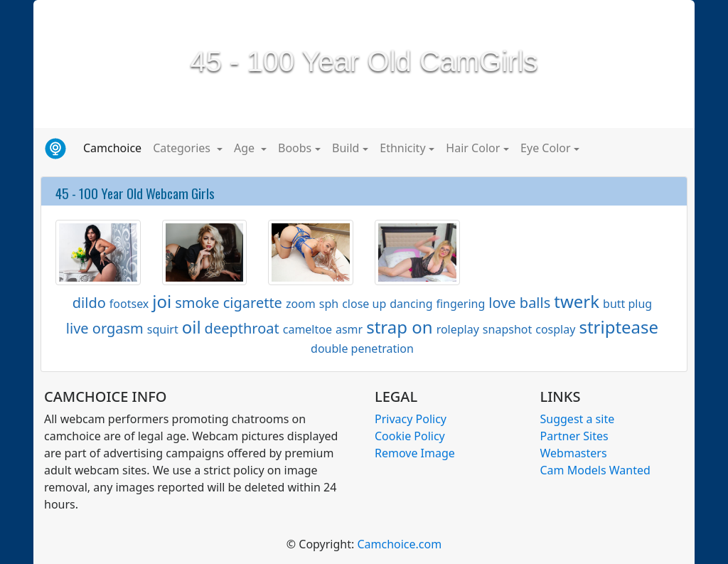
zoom (301, 304)
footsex (129, 304)
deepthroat (242, 328)
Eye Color (545, 148)
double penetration (362, 348)
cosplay (555, 329)
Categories (183, 148)
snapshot (507, 329)
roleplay (458, 329)
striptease (619, 327)
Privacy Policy (411, 419)
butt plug (627, 304)
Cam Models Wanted (595, 470)
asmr (349, 329)
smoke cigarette (229, 303)
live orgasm (105, 328)
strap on (399, 327)
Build (346, 148)
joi (162, 301)
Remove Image (415, 453)
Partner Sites (574, 436)
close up (364, 304)
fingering (460, 304)
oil (192, 327)
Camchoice (115, 147)
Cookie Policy (410, 436)
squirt (163, 329)
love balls (519, 303)
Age (246, 148)
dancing (411, 304)
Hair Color (473, 148)
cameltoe (307, 329)
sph (329, 304)
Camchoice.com (399, 544)
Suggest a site (578, 419)
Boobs (295, 148)
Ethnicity (402, 148)
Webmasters (574, 453)
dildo (89, 303)
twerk (577, 301)
